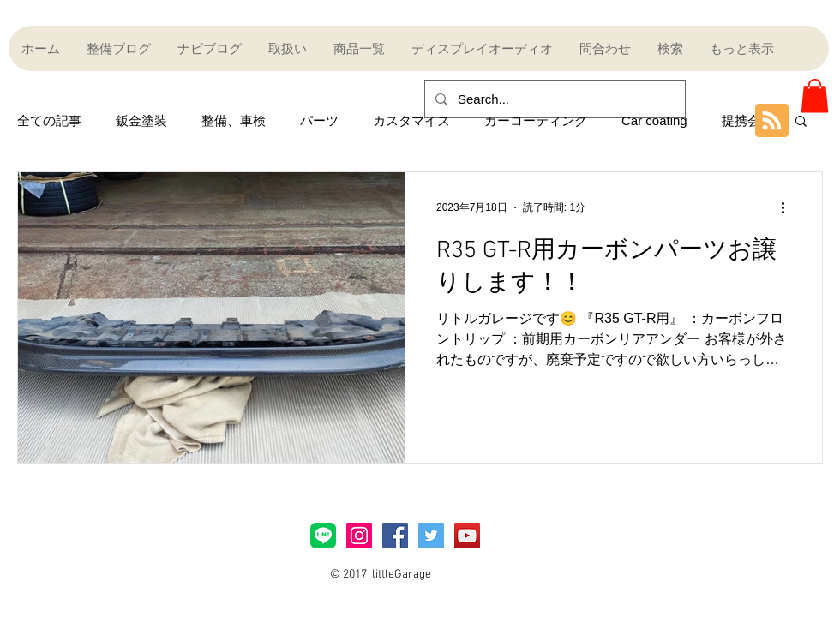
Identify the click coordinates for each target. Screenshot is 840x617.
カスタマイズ (411, 120)
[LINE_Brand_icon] (323, 536)
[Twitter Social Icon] (431, 536)
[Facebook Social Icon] (395, 536)
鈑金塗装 (141, 120)
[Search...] (553, 99)
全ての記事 (49, 120)
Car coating (654, 120)
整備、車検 (234, 120)
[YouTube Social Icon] (467, 536)
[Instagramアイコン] (359, 536)
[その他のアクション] (789, 207)
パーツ (319, 120)
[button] (815, 96)
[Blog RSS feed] (772, 121)
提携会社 (747, 120)
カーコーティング (536, 120)
